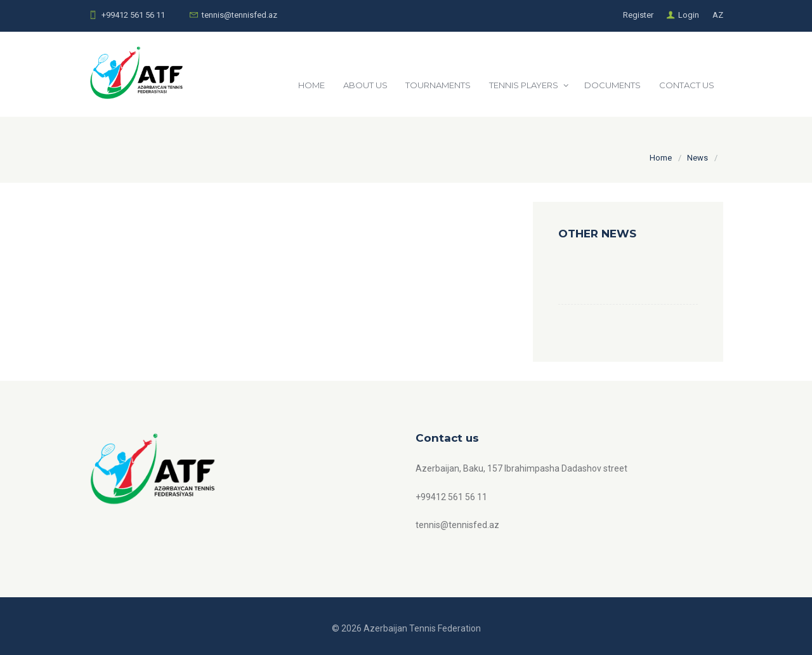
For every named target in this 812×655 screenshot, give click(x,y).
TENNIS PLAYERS (524, 85)
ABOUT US (365, 85)
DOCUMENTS (612, 85)
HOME (311, 85)
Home (661, 158)
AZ (718, 15)
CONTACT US (687, 85)
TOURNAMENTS (438, 85)
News (697, 158)
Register (638, 15)
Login (689, 15)
